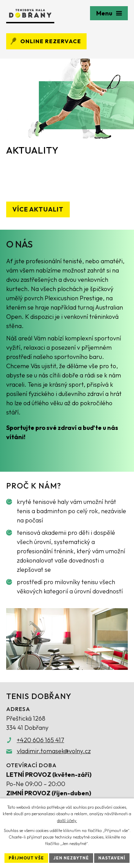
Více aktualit (38, 209)
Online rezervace (45, 41)
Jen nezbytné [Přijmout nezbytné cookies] (71, 858)
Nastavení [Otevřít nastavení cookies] (112, 858)
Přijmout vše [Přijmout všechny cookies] (26, 858)
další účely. (67, 821)
